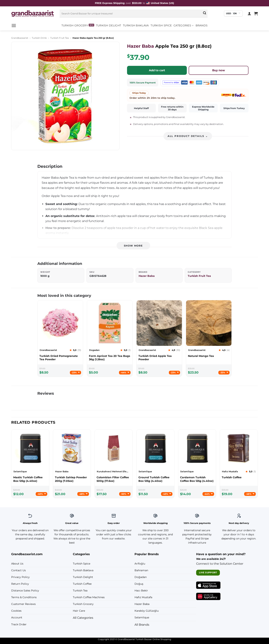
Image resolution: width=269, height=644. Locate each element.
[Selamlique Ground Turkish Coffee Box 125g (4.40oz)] (155, 479)
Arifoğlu (140, 564)
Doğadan (141, 577)
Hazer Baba (140, 46)
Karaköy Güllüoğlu (147, 611)
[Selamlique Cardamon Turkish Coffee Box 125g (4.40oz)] (197, 479)
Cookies (16, 611)
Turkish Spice (161, 25)
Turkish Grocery (75, 25)
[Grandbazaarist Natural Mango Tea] (209, 356)
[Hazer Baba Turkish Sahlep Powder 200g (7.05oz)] (72, 479)
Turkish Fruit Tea (59, 38)
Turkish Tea (80, 591)
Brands (202, 25)
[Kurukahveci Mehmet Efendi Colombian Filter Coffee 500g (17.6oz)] (114, 479)
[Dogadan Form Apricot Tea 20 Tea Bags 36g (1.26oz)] (110, 358)
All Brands (142, 625)
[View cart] (256, 13)
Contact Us (18, 570)
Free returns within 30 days (172, 108)
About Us (17, 564)
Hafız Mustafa (143, 597)
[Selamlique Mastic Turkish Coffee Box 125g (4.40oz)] (30, 479)
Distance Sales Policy (25, 591)
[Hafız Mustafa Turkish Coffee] (239, 477)
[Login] (249, 13)
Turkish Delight (109, 25)
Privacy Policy (20, 577)
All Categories (83, 618)
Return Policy (20, 584)
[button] (14, 26)
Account (17, 617)
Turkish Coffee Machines (89, 597)
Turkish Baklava (136, 25)
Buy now (219, 70)
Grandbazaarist (20, 38)
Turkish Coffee (82, 584)
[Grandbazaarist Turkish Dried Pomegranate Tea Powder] (60, 358)
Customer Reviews (23, 604)
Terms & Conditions (24, 597)
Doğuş (139, 584)
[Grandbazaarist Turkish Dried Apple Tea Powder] (159, 358)
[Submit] (205, 13)
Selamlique (142, 617)
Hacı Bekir (141, 591)
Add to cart (157, 70)
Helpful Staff (141, 108)
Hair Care (79, 611)
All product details (188, 136)
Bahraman (141, 570)
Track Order (19, 624)
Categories (184, 26)
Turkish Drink (39, 38)
